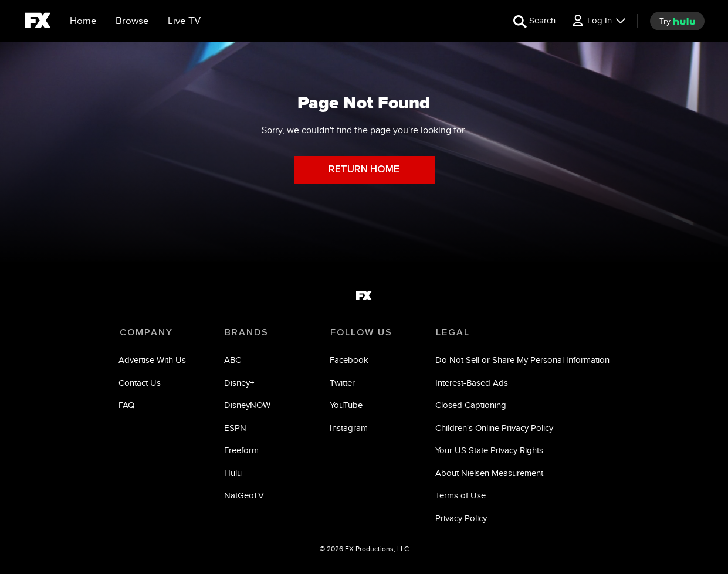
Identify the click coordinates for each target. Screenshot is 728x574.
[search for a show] (534, 21)
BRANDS (247, 332)
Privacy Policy (460, 519)
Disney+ (240, 383)
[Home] (83, 21)
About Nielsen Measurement (489, 473)
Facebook (349, 361)
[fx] (38, 22)
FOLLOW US (361, 332)
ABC (233, 361)
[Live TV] (184, 21)
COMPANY (146, 332)
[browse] (132, 21)
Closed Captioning (470, 406)
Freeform (242, 451)
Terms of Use (460, 496)
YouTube (346, 406)
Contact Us (141, 383)
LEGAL (452, 332)
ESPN (236, 428)
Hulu (233, 473)
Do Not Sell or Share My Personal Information (522, 361)
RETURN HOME (364, 170)
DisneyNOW (248, 406)
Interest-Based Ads (471, 383)
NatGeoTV (245, 496)
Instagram (349, 428)
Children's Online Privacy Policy (494, 428)
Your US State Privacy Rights (489, 451)
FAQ (128, 406)
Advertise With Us (153, 361)
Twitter (342, 383)
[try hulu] (677, 21)
